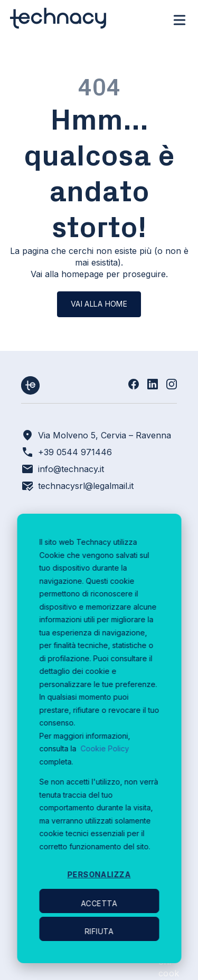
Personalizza (99, 874)
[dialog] (99, 738)
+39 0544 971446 (75, 452)
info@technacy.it (71, 469)
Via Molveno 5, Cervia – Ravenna (105, 435)
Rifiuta (99, 931)
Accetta (99, 903)
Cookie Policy (105, 748)
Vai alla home (99, 304)
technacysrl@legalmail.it (86, 486)
